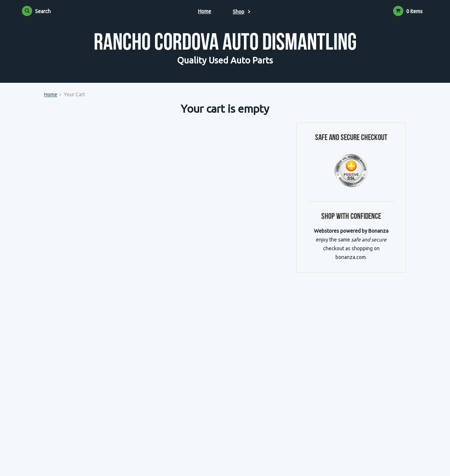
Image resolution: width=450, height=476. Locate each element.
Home (205, 11)
